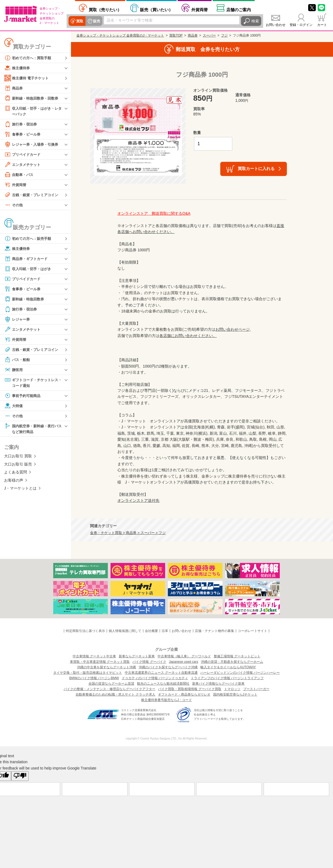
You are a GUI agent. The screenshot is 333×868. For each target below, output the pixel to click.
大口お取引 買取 (18, 457)
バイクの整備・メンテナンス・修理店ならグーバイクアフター (109, 689)
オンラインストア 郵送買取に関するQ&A (154, 213)
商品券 (14, 88)
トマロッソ (232, 689)
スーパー (209, 35)
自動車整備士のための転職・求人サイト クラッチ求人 (115, 694)
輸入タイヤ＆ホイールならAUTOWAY (228, 667)
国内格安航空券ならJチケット (235, 694)
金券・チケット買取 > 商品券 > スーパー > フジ (128, 533)
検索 (255, 21)
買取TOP (176, 35)
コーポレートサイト (252, 631)
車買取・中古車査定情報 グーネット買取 (100, 662)
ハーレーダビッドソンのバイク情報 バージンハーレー (240, 673)
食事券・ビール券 (23, 135)
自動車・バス (20, 175)
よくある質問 (16, 473)
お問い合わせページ (233, 329)
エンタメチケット (23, 165)
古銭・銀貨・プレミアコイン (33, 195)
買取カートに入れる (256, 168)
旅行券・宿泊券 (22, 124)
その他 (14, 205)
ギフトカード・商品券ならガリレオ (184, 694)
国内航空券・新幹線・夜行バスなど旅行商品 (33, 429)
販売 (96, 21)
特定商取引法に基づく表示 (85, 631)
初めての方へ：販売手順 (29, 239)
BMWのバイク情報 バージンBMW (94, 678)
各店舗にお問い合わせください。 (188, 336)
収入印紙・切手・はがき (29, 269)
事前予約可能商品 (23, 396)
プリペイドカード (23, 155)
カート (322, 25)
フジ (224, 35)
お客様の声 (14, 481)
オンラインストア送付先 (138, 500)
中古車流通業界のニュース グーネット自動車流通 (161, 673)
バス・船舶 (18, 360)
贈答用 (14, 370)
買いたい (156, 10)
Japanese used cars (184, 662)
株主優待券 (18, 68)
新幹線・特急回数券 (25, 299)
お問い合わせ (276, 25)
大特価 (14, 407)
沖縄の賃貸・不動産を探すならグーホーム (232, 662)
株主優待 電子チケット (28, 78)
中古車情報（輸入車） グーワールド (184, 656)
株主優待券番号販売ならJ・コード (166, 700)
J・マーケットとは (20, 490)
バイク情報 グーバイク (149, 662)
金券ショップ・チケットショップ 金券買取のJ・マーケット (120, 35)
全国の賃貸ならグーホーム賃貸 (111, 684)
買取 (79, 21)
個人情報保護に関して (125, 631)
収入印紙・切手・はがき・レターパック (33, 111)
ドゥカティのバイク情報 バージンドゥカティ (155, 678)
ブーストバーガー (256, 689)
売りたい (105, 10)
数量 (197, 133)
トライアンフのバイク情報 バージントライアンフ (227, 678)
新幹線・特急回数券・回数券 (33, 98)
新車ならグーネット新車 (137, 656)
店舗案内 (239, 10)
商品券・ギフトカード (27, 259)
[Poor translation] (20, 776)
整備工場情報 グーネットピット (237, 656)
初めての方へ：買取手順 (29, 58)
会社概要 (151, 631)
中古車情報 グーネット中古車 (94, 656)
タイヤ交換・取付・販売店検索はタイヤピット (88, 673)
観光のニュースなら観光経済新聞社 (163, 684)
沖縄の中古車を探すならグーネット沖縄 (106, 667)
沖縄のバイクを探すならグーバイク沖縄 (168, 667)
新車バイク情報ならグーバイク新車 (218, 684)
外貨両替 (200, 10)
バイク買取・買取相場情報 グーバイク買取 (190, 689)
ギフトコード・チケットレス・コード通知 (31, 383)
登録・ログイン (301, 25)
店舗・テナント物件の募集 (215, 631)
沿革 (165, 631)
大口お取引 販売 (18, 466)
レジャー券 (18, 320)
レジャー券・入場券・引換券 (33, 145)
